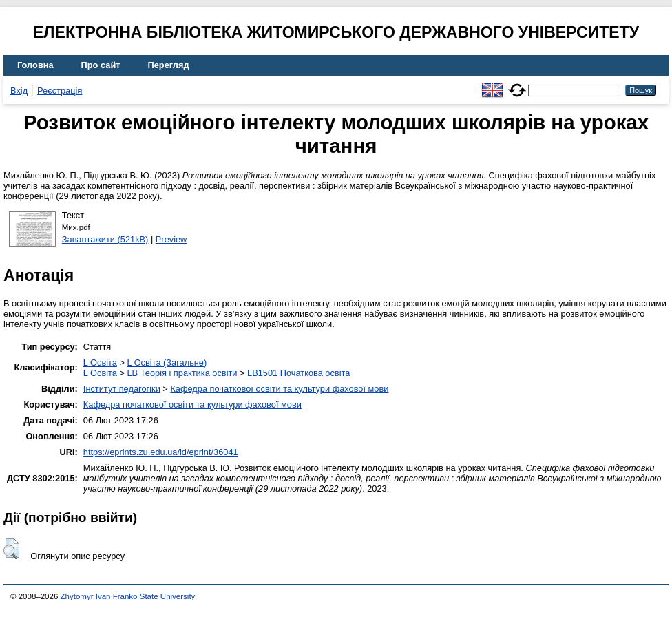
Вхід (19, 91)
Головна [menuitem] (35, 65)
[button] (11, 549)
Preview (171, 239)
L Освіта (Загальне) (167, 363)
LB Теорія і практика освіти (182, 373)
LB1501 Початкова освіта (298, 373)
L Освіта (100, 363)
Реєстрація (60, 91)
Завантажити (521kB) (105, 239)
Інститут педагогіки (122, 389)
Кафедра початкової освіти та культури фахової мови (279, 389)
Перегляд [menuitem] (169, 65)
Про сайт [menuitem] (101, 65)
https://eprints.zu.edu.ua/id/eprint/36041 (161, 452)
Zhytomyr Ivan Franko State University (128, 596)
